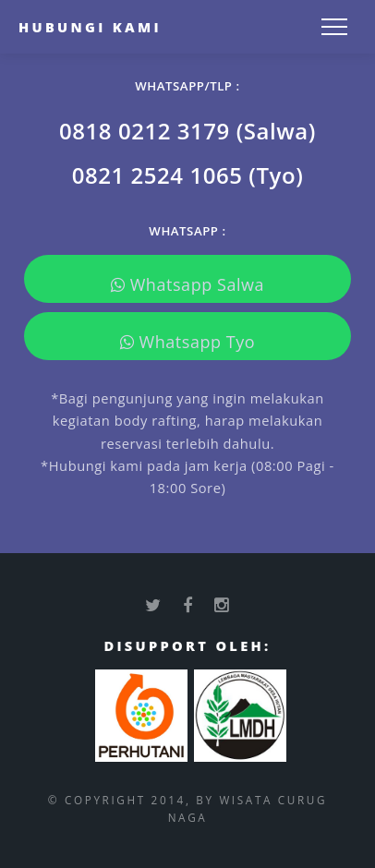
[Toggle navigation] (334, 27)
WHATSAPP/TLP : (187, 86)
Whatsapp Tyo (188, 342)
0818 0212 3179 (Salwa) (187, 131)
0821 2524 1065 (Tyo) (188, 175)
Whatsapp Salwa (187, 284)
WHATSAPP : (187, 231)
